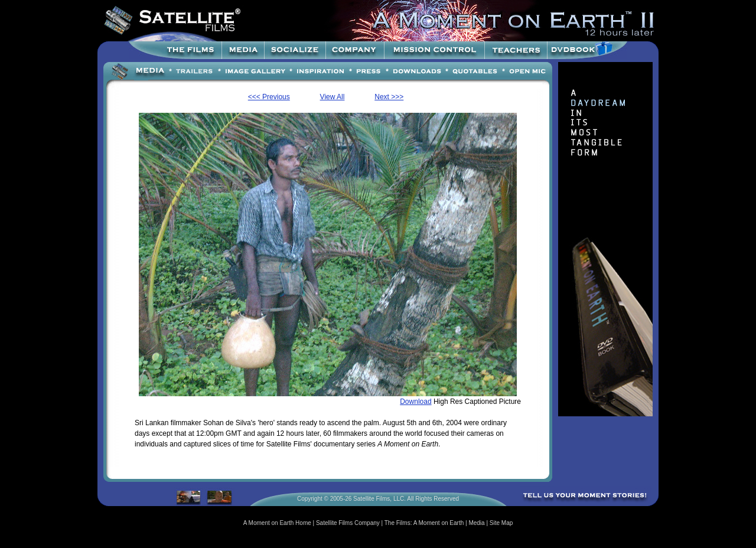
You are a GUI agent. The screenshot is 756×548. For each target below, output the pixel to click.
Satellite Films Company (348, 523)
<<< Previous (269, 97)
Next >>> (389, 97)
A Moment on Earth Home (277, 523)
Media (476, 523)
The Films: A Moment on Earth (424, 523)
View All (333, 97)
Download (416, 402)
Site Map (501, 523)
